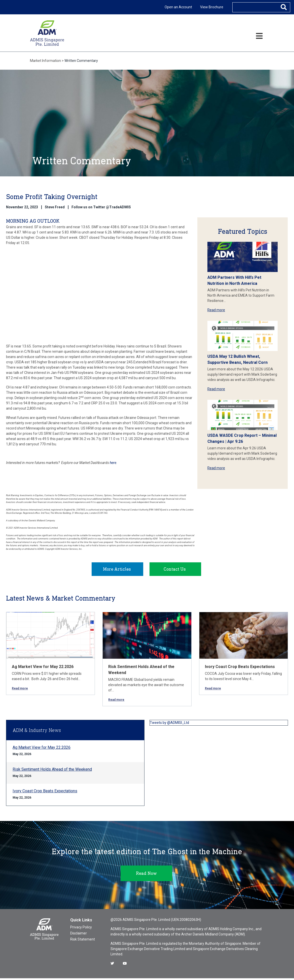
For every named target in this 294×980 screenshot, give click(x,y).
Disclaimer (79, 935)
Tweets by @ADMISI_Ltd (169, 724)
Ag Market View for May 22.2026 (43, 668)
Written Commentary (81, 61)
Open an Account (178, 7)
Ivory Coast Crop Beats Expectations (240, 668)
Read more (216, 310)
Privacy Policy (81, 929)
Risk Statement (83, 941)
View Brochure (212, 7)
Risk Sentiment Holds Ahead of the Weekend (52, 771)
